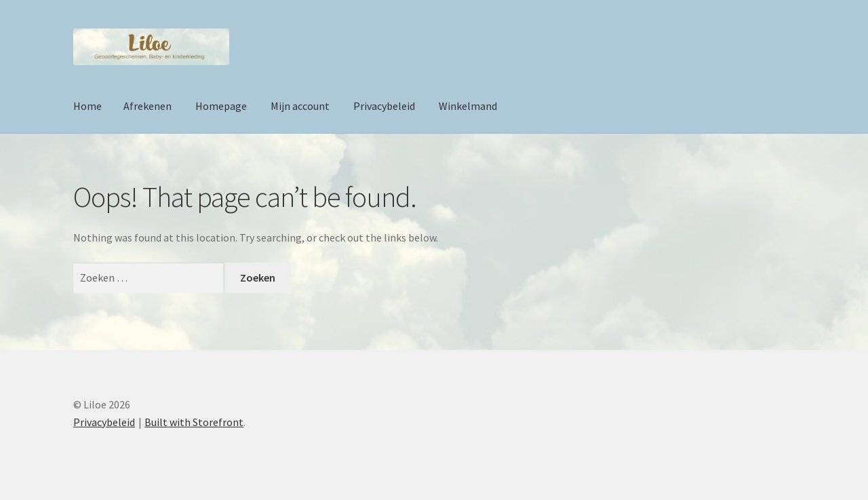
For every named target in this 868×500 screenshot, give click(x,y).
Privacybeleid (384, 106)
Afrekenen (147, 106)
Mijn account (300, 106)
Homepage (221, 106)
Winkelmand (468, 106)
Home (87, 106)
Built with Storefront (194, 422)
